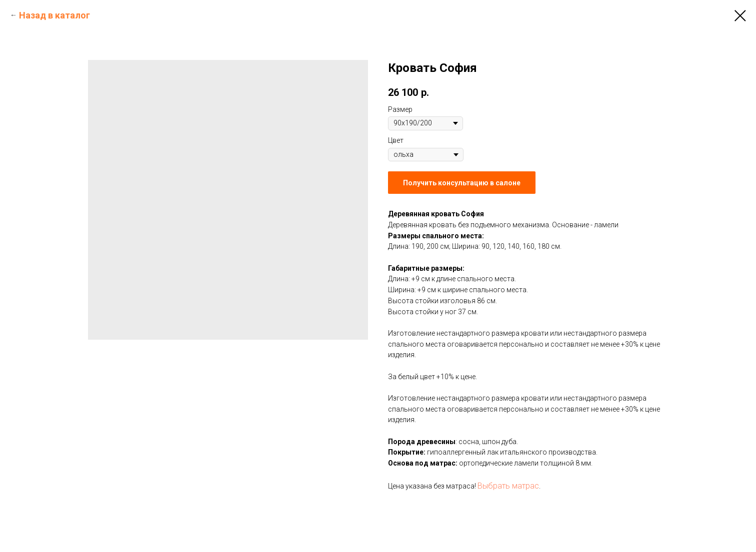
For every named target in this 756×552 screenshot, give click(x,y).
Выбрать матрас (508, 486)
